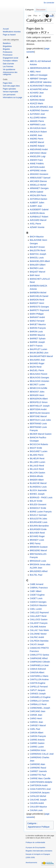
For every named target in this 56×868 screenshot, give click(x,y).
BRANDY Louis (37, 540)
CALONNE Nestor (38, 634)
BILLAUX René (37, 469)
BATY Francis (36, 346)
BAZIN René (36, 367)
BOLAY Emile (36, 501)
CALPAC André (37, 637)
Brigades (6, 49)
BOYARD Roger (37, 536)
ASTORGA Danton (38, 199)
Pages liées (7, 83)
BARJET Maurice (38, 324)
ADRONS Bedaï (37, 100)
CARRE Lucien (37, 747)
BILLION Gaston (37, 473)
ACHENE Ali (35, 96)
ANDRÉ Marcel (37, 142)
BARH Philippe (37, 314)
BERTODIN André (38, 409)
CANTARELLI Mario (39, 676)
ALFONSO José (37, 114)
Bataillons (7, 43)
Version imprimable (10, 92)
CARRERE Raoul (38, 768)
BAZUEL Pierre (37, 370)
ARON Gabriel (36, 192)
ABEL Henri (35, 72)
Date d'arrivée (8, 64)
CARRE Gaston (37, 743)
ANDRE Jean (36, 135)
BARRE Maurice (37, 335)
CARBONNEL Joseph (40, 708)
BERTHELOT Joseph (40, 406)
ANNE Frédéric (37, 164)
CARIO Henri (36, 718)
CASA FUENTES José (40, 789)
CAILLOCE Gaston (39, 619)
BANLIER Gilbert (38, 265)
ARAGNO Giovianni (39, 174)
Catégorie (32, 823)
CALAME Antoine (38, 627)
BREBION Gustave (39, 547)
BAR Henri (35, 275)
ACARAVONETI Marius (41, 86)
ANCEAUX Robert (38, 132)
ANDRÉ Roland (37, 146)
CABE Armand (36, 584)
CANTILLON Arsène (39, 679)
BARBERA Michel (38, 293)
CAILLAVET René (38, 616)
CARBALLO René (38, 704)
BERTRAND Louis (38, 424)
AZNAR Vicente (37, 227)
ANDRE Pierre (36, 139)
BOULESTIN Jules (38, 519)
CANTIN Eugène (37, 683)
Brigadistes (7, 46)
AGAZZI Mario (36, 103)
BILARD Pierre (37, 455)
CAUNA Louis (36, 810)
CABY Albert (36, 591)
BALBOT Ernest (37, 247)
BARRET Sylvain (38, 339)
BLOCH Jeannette (38, 490)
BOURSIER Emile (38, 529)
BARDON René (37, 300)
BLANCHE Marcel (38, 483)
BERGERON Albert (39, 399)
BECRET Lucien (37, 385)
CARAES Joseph (38, 694)
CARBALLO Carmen (39, 701)
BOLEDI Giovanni (38, 504)
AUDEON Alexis (37, 213)
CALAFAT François (39, 623)
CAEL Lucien (36, 609)
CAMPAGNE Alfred (39, 658)
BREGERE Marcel (38, 550)
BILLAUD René (37, 466)
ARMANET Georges (39, 188)
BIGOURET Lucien (39, 451)
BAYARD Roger (37, 363)
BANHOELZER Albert (40, 261)
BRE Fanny (35, 543)
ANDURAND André (39, 149)
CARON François (38, 736)
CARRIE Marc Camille (40, 778)
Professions (8, 52)
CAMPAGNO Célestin (40, 662)
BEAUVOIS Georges (39, 378)
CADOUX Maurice (38, 605)
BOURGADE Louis (38, 522)
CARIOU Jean (36, 722)
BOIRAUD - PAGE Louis (41, 497)
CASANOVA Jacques (40, 793)
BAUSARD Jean (37, 360)
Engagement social (10, 58)
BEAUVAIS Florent (38, 374)
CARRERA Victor (38, 750)
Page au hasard (9, 35)
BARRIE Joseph (37, 342)
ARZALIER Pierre (38, 195)
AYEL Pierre (35, 224)
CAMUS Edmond (38, 669)
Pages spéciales (9, 89)
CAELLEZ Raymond (39, 612)
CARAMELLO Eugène (40, 697)
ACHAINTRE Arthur (39, 89)
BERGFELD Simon (39, 402)
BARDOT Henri (37, 303)
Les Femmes (8, 67)
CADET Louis (36, 598)
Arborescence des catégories (10, 73)
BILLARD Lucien (37, 462)
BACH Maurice (37, 237)
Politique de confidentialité (35, 842)
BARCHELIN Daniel (39, 296)
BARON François (38, 328)
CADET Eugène (37, 595)
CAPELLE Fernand (39, 687)
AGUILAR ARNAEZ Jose (41, 107)
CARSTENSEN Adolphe (41, 782)
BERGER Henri (37, 395)
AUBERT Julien (37, 203)
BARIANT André (37, 317)
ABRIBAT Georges (38, 79)
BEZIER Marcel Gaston (41, 434)
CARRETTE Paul (38, 775)
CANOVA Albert (37, 672)
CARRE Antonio (37, 740)
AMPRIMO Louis (37, 125)
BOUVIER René (37, 533)
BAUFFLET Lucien (38, 349)
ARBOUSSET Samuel (40, 178)
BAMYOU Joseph (38, 254)
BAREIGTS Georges (39, 307)
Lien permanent (9, 95)
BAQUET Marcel (37, 272)
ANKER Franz (36, 160)
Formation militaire (10, 61)
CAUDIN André (37, 803)
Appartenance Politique (39, 827)
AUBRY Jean (36, 206)
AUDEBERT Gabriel (39, 210)
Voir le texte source (32, 16)
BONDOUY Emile (38, 508)
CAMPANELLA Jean (39, 665)
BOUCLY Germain (38, 515)
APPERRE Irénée (38, 171)
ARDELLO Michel (38, 185)
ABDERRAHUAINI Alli (40, 68)
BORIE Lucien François (41, 512)
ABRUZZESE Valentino (41, 82)
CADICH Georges (38, 602)
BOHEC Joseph (37, 494)
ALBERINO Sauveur (39, 110)
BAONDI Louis (37, 268)
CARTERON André (39, 785)
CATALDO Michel (38, 796)
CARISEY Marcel (38, 725)
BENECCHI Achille (38, 388)
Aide (52, 16)
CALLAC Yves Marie (39, 630)
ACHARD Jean (37, 93)
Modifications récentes (12, 32)
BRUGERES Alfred (39, 571)
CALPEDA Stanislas (39, 641)
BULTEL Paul (36, 575)
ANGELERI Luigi (37, 156)
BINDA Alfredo (36, 476)
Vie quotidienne (9, 69)
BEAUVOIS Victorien (39, 381)
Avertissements (31, 862)
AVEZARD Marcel (38, 220)
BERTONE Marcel (38, 416)
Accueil (6, 29)
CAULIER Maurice (38, 807)
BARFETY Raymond (39, 310)
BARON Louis (36, 332)
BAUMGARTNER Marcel (41, 356)
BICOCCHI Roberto (39, 444)
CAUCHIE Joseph (38, 800)
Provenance (8, 55)
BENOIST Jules (37, 392)
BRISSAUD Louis (38, 561)
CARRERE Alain (37, 764)
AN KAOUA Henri (38, 128)
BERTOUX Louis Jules (40, 420)
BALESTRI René (38, 250)
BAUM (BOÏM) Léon (39, 353)
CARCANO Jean (37, 711)
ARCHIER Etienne (38, 181)
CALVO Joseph (37, 644)
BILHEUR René (37, 458)
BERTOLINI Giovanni (40, 413)
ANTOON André (37, 167)
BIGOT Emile (36, 448)
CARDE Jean (36, 715)
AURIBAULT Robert (39, 217)
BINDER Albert (37, 480)
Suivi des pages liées (11, 86)
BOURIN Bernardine (39, 526)
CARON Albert (36, 733)
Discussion (41, 10)
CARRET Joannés (38, 771)
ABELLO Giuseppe (39, 75)
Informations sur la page (12, 97)
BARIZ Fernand (37, 321)
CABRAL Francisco (39, 588)
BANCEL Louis (37, 258)
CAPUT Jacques (37, 690)
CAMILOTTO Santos (39, 655)
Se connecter (49, 3)
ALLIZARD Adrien (38, 118)
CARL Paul (35, 729)
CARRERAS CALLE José (42, 754)
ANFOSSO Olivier (38, 153)
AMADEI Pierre (37, 121)
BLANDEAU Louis (38, 487)
